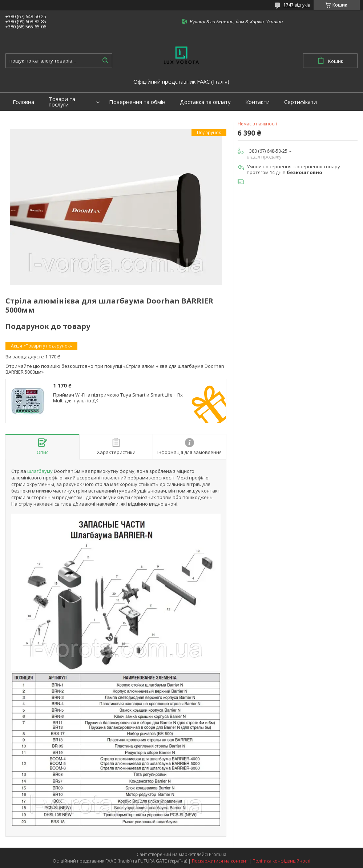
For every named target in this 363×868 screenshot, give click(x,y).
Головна (23, 102)
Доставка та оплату (205, 102)
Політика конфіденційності (281, 861)
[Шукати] (105, 61)
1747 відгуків (297, 5)
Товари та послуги (62, 102)
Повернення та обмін (137, 102)
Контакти (257, 102)
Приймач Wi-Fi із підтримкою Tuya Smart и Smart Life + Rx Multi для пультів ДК (118, 398)
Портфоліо (27, 120)
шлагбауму (40, 471)
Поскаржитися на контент (220, 861)
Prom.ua (218, 854)
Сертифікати (301, 102)
